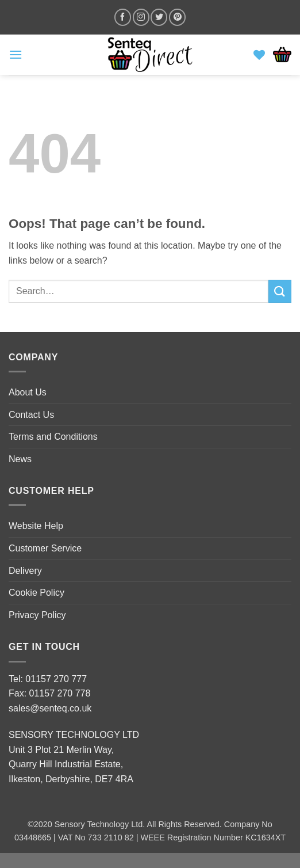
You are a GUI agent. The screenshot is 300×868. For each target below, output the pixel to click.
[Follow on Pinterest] (177, 17)
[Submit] (280, 291)
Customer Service (45, 548)
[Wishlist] (259, 55)
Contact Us (31, 415)
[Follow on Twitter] (159, 17)
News (20, 459)
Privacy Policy (37, 615)
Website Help (36, 526)
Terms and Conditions (53, 437)
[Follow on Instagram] (141, 17)
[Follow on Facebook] (123, 17)
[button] (16, 54)
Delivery (25, 571)
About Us (28, 392)
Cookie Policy (36, 593)
